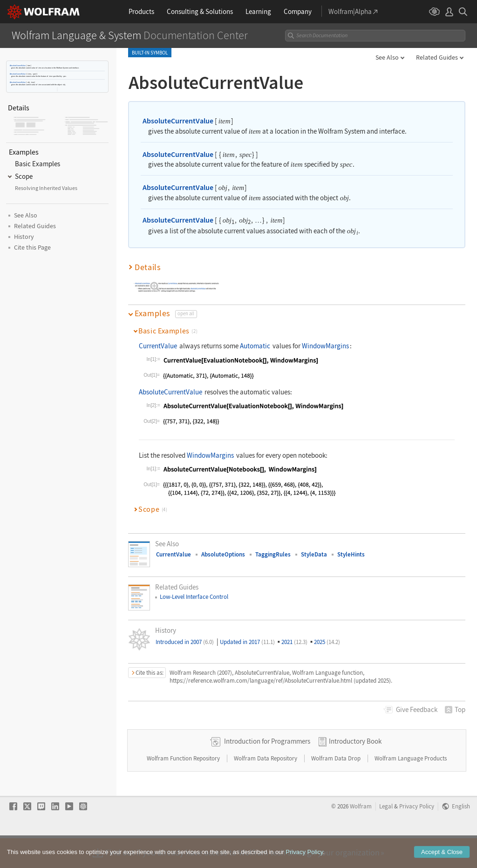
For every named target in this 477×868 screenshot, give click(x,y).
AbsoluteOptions (223, 554)
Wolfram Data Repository (266, 788)
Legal (386, 836)
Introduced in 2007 (185, 642)
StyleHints (351, 554)
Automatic (255, 346)
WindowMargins (325, 346)
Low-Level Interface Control (194, 597)
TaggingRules (273, 554)
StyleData (314, 554)
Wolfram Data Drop (337, 788)
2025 (327, 642)
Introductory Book (355, 771)
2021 (294, 642)
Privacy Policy (417, 836)
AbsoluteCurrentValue (18, 65)
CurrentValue (158, 346)
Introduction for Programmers (267, 771)
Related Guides (437, 57)
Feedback (417, 709)
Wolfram (361, 836)
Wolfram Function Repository (184, 788)
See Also (387, 57)
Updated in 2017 (247, 642)
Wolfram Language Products (411, 788)
